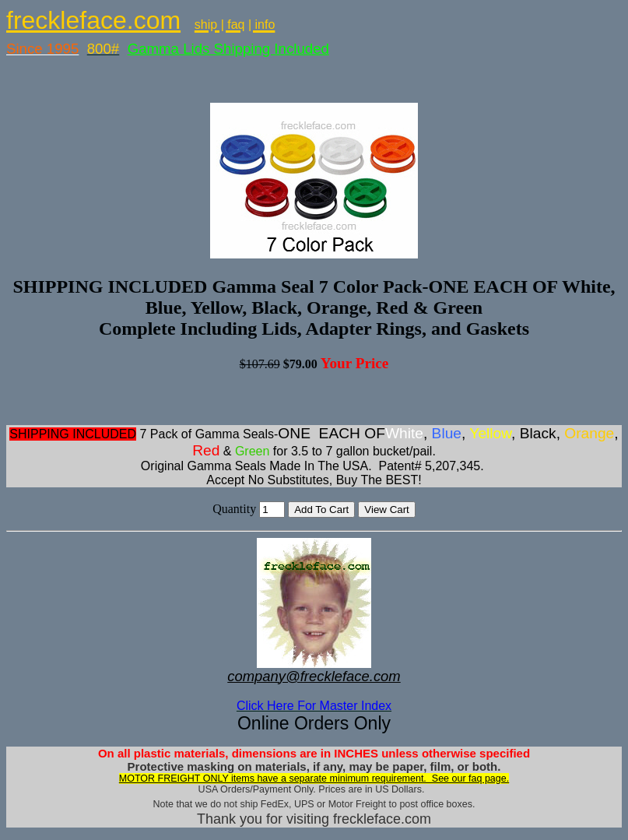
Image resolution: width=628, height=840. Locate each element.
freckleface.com (93, 20)
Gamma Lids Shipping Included (228, 49)
